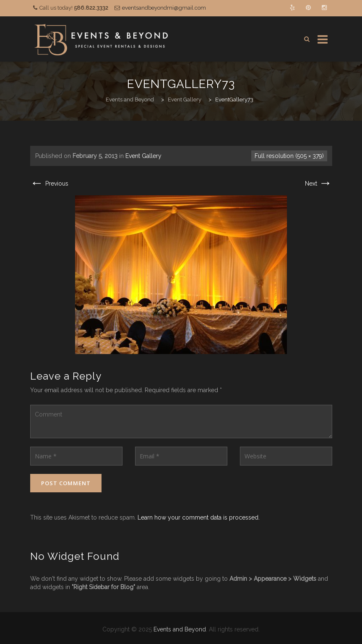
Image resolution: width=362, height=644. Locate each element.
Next (319, 184)
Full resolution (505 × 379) (289, 156)
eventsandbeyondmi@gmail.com (164, 8)
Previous (49, 184)
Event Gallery (143, 156)
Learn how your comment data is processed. (199, 517)
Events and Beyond (180, 629)
